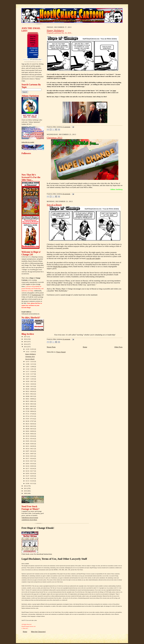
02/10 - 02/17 (30, 471)
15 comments (66, 339)
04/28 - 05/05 (30, 444)
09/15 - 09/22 (30, 394)
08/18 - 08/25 (30, 404)
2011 (26, 488)
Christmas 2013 (30, 357)
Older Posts (118, 347)
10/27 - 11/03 (30, 379)
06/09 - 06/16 (30, 429)
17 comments (66, 127)
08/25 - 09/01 (30, 401)
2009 (26, 493)
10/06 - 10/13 (30, 386)
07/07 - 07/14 (30, 419)
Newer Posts (51, 347)
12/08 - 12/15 (30, 364)
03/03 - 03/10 (30, 464)
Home (85, 347)
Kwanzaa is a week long (54, 76)
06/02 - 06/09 (30, 431)
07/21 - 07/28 (30, 414)
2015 (26, 342)
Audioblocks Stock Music (29, 520)
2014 (26, 344)
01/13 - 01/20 (30, 481)
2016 (26, 339)
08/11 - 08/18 (30, 406)
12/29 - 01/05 (30, 349)
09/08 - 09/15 (30, 396)
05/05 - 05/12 (30, 441)
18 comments (66, 194)
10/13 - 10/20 (30, 384)
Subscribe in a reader (28, 142)
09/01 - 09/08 (30, 399)
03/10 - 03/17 (30, 461)
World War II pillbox (60, 266)
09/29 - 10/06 (30, 389)
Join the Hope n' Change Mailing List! (33, 41)
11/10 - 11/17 (30, 374)
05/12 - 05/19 (30, 439)
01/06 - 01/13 (30, 483)
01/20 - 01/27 (30, 478)
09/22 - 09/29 (30, 391)
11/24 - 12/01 (30, 369)
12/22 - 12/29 (30, 352)
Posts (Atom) (61, 352)
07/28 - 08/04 (30, 411)
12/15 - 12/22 (30, 361)
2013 (26, 347)
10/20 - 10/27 (30, 381)
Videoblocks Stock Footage (30, 518)
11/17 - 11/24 (30, 371)
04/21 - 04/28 (30, 446)
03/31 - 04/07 (30, 454)
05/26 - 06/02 (30, 434)
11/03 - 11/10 (30, 376)
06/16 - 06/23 (30, 426)
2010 (26, 491)
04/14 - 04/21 (30, 449)
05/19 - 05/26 (30, 436)
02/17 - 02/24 (30, 468)
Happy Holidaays (31, 354)
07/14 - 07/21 (30, 416)
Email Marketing (30, 62)
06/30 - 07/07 (30, 421)
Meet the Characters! (38, 632)
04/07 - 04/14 (30, 451)
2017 (26, 337)
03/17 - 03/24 (30, 458)
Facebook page (37, 295)
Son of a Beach (30, 359)
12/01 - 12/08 (30, 367)
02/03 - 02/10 (30, 473)
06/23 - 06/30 (30, 424)
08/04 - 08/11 (30, 409)
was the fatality (93, 258)
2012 (26, 486)
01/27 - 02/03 (30, 476)
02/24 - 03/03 (30, 466)
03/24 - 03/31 (30, 456)
